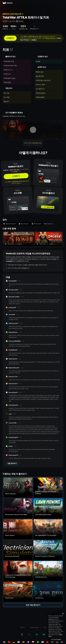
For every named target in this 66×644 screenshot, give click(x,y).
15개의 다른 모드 (50, 38)
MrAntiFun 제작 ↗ (34, 29)
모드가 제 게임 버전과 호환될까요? (19, 268)
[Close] (63, 614)
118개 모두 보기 (48, 224)
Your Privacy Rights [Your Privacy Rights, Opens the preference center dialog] (56, 639)
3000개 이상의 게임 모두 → (13, 14)
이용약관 (22, 627)
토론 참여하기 (12, 463)
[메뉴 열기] (63, 3)
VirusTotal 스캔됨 (23, 29)
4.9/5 (5, 26)
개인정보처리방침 (34, 627)
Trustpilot (9, 261)
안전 (23, 26)
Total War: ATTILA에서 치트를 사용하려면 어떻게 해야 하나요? (27, 265)
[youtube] (44, 635)
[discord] (22, 635)
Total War (35, 143)
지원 (45, 627)
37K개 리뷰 (5, 29)
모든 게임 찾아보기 (33, 605)
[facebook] (37, 635)
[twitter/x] (29, 635)
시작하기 (10, 38)
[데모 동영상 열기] (33, 130)
